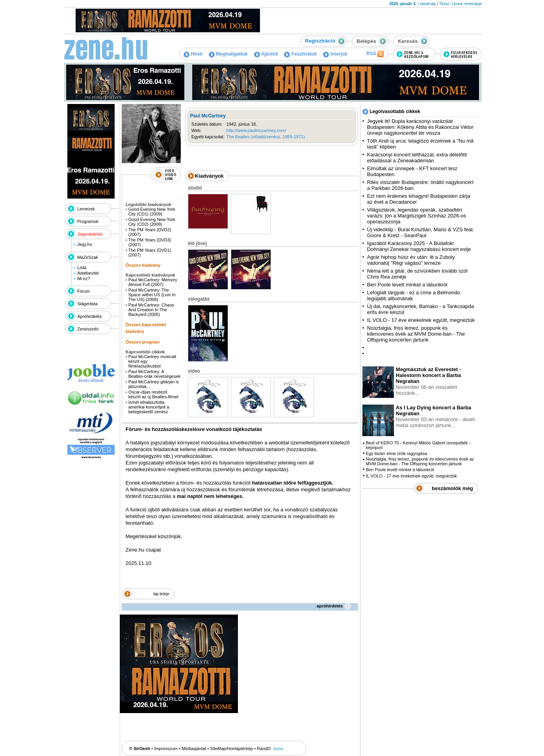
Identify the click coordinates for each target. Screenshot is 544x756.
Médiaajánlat (194, 749)
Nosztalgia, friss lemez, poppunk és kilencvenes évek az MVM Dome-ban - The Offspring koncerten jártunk (416, 334)
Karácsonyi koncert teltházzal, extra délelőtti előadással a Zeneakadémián (417, 158)
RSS (375, 54)
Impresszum (166, 749)
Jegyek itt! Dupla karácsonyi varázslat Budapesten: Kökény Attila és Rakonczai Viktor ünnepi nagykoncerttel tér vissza (420, 127)
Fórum (84, 291)
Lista (82, 267)
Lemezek (86, 209)
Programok (88, 221)
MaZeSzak (88, 257)
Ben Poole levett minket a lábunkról (407, 285)
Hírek (193, 54)
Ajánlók (266, 54)
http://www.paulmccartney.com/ (256, 130)
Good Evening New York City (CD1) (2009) (152, 212)
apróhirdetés (334, 606)
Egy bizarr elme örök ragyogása (396, 453)
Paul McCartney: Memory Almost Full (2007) (153, 282)
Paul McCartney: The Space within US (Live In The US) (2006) (152, 295)
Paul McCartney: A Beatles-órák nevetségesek (155, 374)
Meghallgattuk (228, 54)
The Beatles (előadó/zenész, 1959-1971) (266, 137)
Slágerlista (87, 304)
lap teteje (161, 594)
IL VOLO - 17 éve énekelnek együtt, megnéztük (421, 320)
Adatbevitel (88, 273)
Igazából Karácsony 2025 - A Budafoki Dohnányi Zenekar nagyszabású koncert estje (419, 246)
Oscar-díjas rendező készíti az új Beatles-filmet (153, 394)
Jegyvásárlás (90, 234)
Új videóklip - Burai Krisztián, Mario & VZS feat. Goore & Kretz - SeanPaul (421, 232)
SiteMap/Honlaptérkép (231, 749)
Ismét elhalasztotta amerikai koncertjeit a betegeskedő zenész (149, 407)
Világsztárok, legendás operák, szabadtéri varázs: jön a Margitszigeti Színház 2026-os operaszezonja (417, 216)
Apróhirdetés (89, 316)
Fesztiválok (300, 54)
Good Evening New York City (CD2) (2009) (152, 222)
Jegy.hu (85, 244)
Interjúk (335, 54)
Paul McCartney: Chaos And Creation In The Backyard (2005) (151, 310)
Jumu (278, 749)
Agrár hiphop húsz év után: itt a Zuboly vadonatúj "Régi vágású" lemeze (411, 260)
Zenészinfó (88, 329)
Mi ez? (84, 279)
